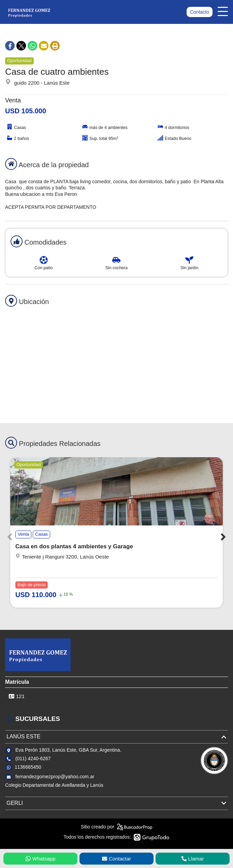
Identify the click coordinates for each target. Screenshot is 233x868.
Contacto (200, 12)
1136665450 (28, 767)
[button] (223, 537)
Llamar (193, 859)
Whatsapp (41, 859)
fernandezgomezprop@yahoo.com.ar (55, 777)
